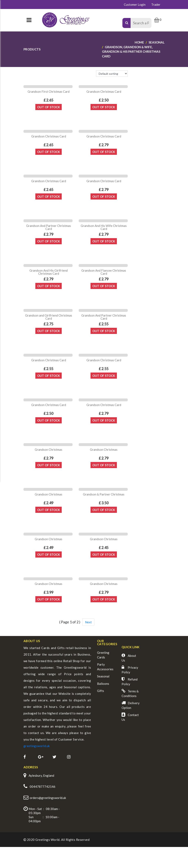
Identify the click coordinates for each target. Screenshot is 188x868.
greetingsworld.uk (37, 768)
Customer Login (135, 4)
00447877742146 (43, 808)
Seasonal (103, 698)
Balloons (103, 705)
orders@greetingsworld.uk (48, 819)
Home (139, 42)
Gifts (101, 713)
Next (88, 644)
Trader (156, 4)
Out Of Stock (49, 109)
